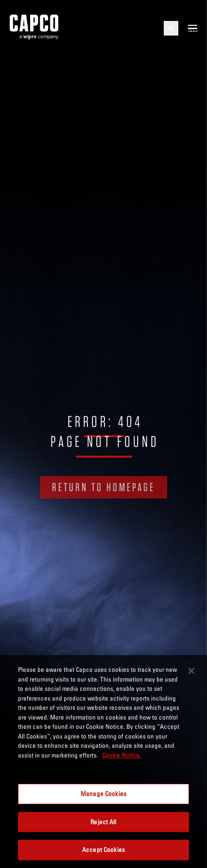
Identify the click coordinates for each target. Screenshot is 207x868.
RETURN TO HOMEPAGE (103, 487)
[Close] (191, 671)
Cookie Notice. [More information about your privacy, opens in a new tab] (121, 755)
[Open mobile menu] (193, 28)
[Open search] (171, 28)
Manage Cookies (103, 794)
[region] (103, 762)
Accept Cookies (103, 850)
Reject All (103, 822)
